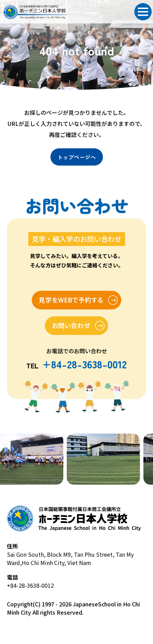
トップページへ (77, 157)
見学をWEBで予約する (70, 300)
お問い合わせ (71, 325)
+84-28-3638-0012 (30, 585)
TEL (77, 365)
